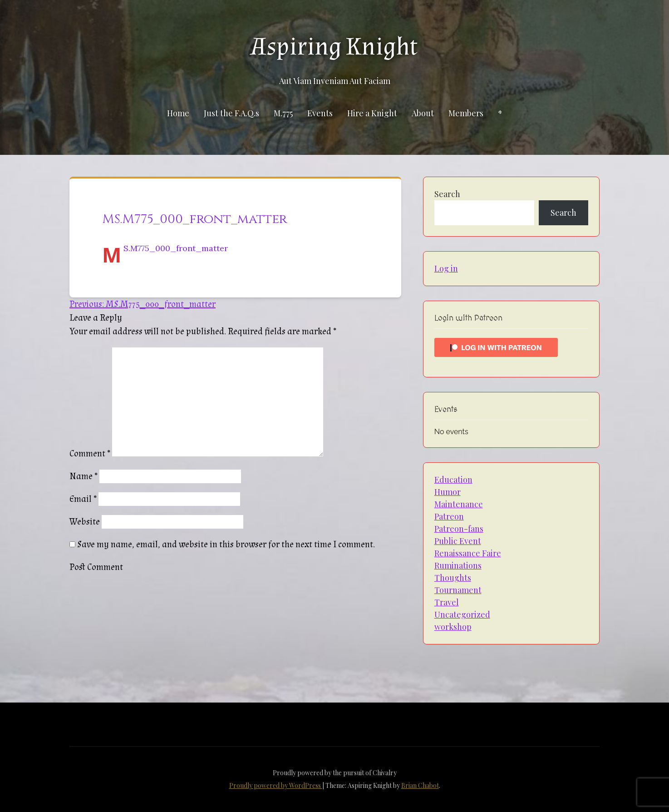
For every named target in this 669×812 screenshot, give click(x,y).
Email (83, 499)
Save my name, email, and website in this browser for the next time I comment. (226, 545)
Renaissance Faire (468, 553)
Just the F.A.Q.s (231, 113)
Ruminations (458, 565)
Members (466, 113)
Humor (448, 492)
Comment (90, 454)
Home (178, 113)
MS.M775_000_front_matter (176, 248)
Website (85, 522)
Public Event (458, 541)
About (423, 113)
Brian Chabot (420, 785)
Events (320, 113)
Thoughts (453, 578)
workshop (453, 627)
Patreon (449, 516)
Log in (446, 268)
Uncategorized (462, 614)
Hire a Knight (372, 113)
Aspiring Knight (334, 47)
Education (453, 480)
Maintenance (459, 504)
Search (447, 194)
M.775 (283, 113)
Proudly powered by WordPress (276, 785)
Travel (447, 602)
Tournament (458, 590)
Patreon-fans (459, 529)
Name (84, 476)
